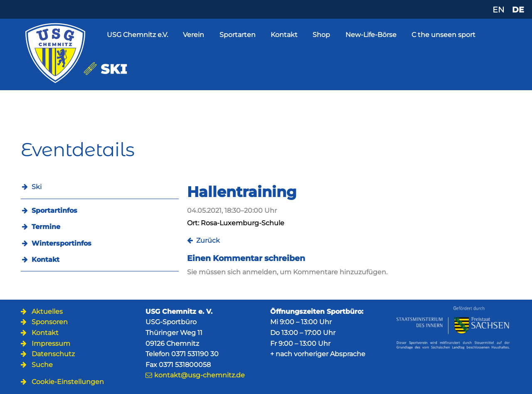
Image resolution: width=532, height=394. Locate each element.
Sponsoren (50, 322)
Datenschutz (53, 354)
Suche (42, 365)
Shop (321, 35)
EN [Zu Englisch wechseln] (498, 10)
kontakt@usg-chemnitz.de (199, 375)
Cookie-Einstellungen (68, 382)
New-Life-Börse (371, 35)
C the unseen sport (443, 35)
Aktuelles (47, 312)
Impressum (51, 344)
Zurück (208, 240)
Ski (37, 187)
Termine (46, 227)
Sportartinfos (54, 211)
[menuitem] (100, 211)
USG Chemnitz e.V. (137, 35)
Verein (193, 35)
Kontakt (284, 35)
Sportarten (238, 35)
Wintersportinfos (62, 243)
